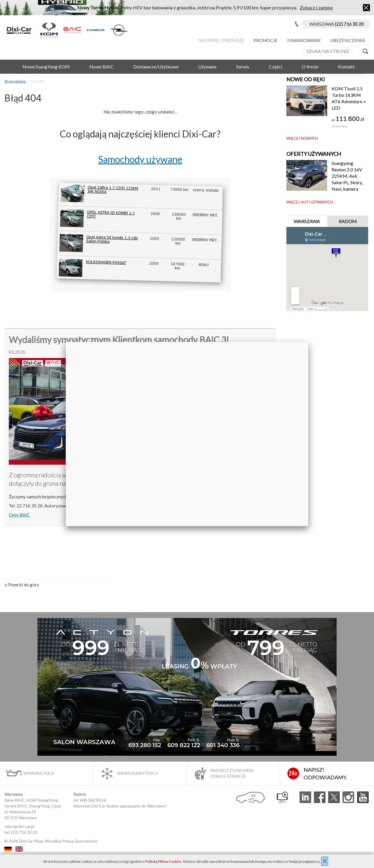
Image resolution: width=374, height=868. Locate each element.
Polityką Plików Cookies (163, 861)
